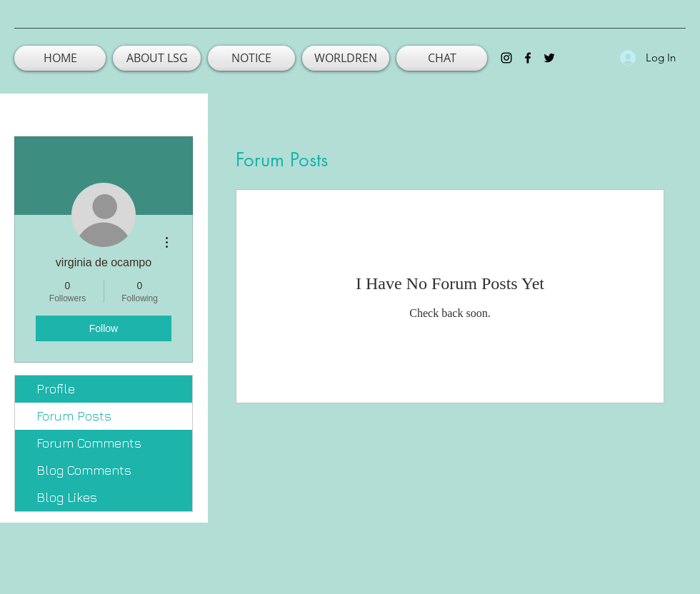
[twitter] (549, 58)
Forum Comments (89, 443)
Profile (56, 389)
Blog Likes (67, 497)
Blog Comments (84, 470)
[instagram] (506, 58)
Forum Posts (74, 416)
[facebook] (528, 58)
